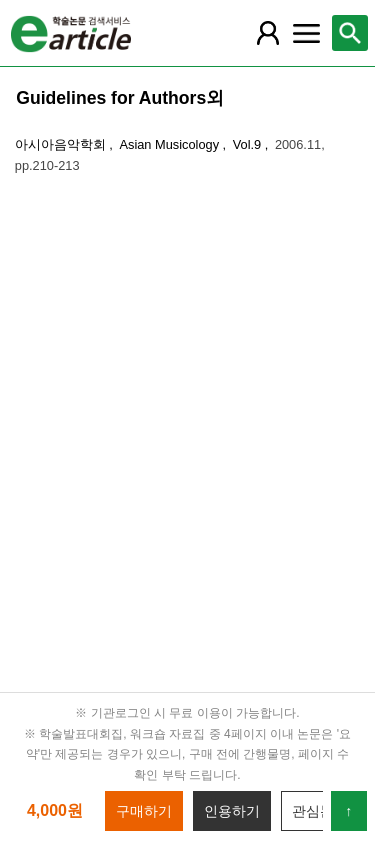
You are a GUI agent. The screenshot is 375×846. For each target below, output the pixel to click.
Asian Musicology (170, 144)
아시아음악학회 (62, 144)
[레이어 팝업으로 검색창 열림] (350, 33)
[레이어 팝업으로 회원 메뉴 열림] (268, 33)
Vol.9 (249, 144)
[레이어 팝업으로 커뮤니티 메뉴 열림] (306, 33)
